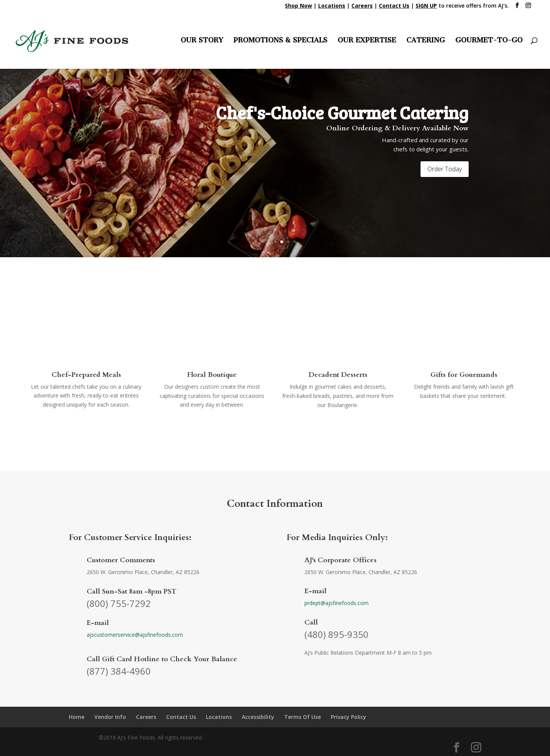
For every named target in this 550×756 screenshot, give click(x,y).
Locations (219, 717)
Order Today (445, 169)
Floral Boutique (212, 375)
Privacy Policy (349, 717)
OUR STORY (202, 41)
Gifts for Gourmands (464, 375)
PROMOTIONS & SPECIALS (280, 41)
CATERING (426, 41)
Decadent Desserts (338, 375)
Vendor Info (110, 717)
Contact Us (181, 717)
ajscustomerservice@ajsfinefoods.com (135, 635)
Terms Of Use (302, 717)
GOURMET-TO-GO (489, 41)
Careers (146, 717)
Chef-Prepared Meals (86, 375)
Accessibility (258, 717)
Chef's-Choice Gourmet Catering (342, 112)
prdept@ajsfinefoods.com (336, 603)
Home (77, 717)
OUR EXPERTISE (367, 41)
